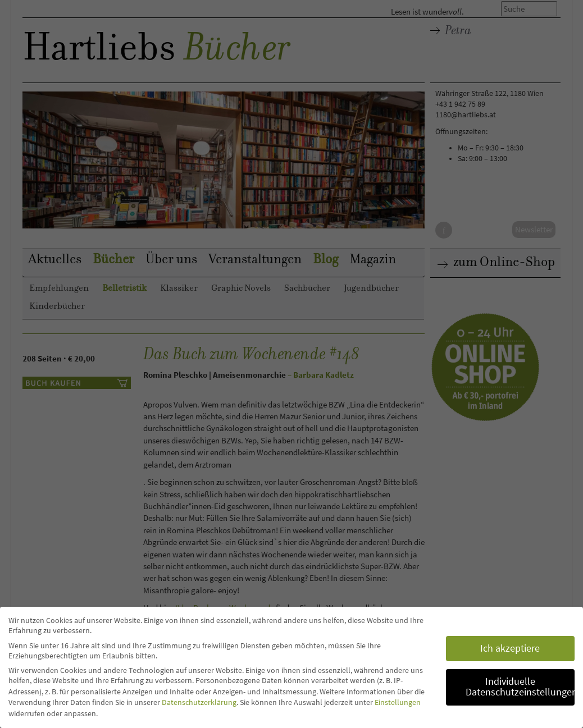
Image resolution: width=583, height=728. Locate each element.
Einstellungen (398, 702)
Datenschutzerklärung (199, 702)
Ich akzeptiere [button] (510, 648)
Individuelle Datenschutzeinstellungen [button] (520, 687)
